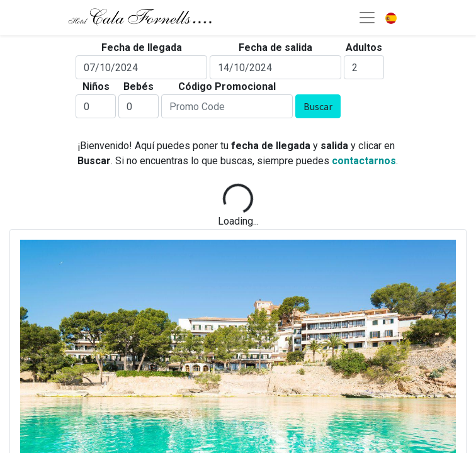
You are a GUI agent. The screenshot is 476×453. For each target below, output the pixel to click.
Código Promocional (227, 87)
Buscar (318, 106)
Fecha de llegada (142, 48)
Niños (96, 87)
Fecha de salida (275, 48)
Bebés (139, 87)
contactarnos (364, 161)
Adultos (364, 48)
